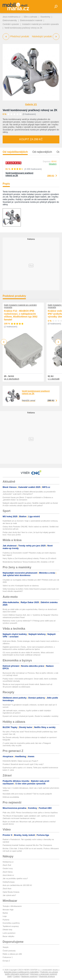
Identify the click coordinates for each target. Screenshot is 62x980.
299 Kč (51, 176)
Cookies (17, 976)
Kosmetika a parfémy (11, 923)
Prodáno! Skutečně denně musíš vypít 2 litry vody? (23, 764)
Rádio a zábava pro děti (12, 954)
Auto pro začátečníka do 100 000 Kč (17, 885)
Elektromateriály (10, 20)
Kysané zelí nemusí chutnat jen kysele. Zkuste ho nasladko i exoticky (31, 716)
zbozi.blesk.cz (8, 875)
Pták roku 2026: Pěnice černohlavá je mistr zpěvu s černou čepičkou (30, 813)
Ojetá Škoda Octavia (11, 892)
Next (58, 342)
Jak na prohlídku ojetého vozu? (15, 878)
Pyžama (6, 920)
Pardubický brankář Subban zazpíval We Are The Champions (27, 845)
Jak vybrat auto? (9, 895)
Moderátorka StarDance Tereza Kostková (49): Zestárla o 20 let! (28, 562)
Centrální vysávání (11, 24)
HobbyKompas (9, 882)
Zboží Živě (7, 865)
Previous (4, 342)
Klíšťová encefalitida (11, 797)
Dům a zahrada (30, 17)
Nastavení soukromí (29, 976)
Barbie (5, 913)
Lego (5, 916)
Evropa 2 (6, 961)
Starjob (6, 947)
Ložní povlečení (9, 933)
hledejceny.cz (8, 862)
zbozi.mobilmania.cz (12, 17)
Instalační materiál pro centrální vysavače (41, 24)
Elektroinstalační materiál (31, 20)
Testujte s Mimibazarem (12, 906)
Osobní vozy (8, 868)
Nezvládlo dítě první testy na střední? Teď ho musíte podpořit (27, 794)
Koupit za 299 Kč (31, 139)
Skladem (53, 164)
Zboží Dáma (8, 872)
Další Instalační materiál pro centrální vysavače (20, 306)
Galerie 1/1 (31, 104)
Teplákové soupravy (11, 926)
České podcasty (9, 951)
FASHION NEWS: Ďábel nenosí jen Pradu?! (20, 761)
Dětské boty (7, 930)
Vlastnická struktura (47, 976)
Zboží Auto (7, 889)
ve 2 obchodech (12, 379)
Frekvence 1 (8, 957)
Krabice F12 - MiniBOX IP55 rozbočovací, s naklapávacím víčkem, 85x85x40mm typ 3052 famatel (21, 315)
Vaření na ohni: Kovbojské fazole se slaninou (21, 586)
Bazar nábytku (8, 936)
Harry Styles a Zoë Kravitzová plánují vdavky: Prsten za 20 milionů (29, 558)
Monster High (8, 910)
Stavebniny (45, 17)
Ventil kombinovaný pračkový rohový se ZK (30, 110)
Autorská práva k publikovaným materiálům (21, 972)
